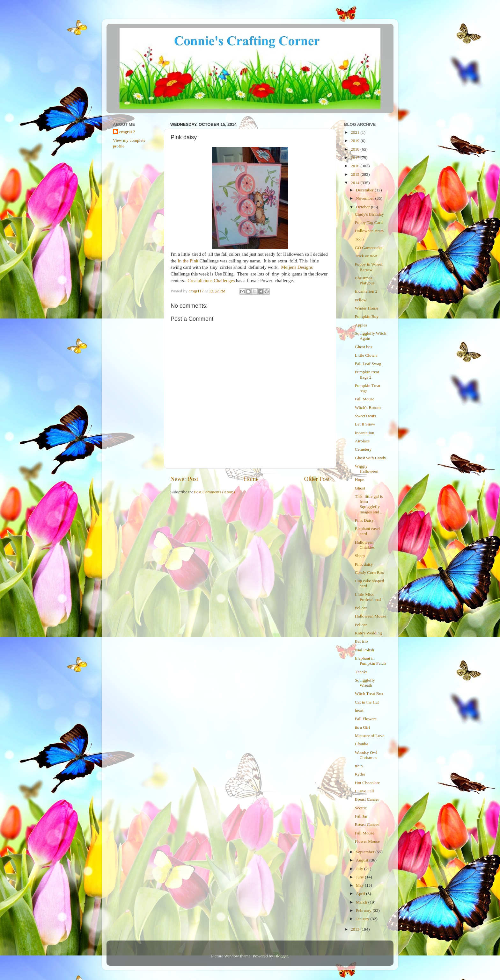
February (364, 910)
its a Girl (362, 727)
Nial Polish (364, 650)
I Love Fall (364, 791)
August (363, 860)
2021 (356, 132)
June (360, 877)
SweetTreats (365, 416)
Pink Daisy (364, 520)
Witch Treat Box (369, 694)
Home (251, 479)
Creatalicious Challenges (211, 281)
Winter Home (367, 308)
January (363, 919)
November (365, 198)
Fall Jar (361, 816)
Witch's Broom (368, 408)
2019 (356, 141)
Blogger (281, 956)
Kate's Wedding (368, 633)
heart (359, 710)
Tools (360, 239)
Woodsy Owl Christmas (366, 755)
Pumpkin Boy (367, 316)
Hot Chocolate (367, 783)
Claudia (362, 744)
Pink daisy (364, 564)
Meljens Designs (297, 267)
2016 (356, 166)
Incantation (365, 433)
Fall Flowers (366, 719)
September (366, 852)
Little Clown (366, 355)
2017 (356, 157)
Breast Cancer (367, 799)
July (360, 869)
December (365, 190)
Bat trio (361, 641)
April (361, 894)
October (363, 207)
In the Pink (188, 261)
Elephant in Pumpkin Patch (370, 661)
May (360, 885)
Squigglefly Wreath (365, 683)
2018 (356, 149)
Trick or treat (366, 256)
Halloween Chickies (365, 545)
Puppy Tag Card (369, 222)
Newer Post (184, 479)
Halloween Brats (369, 231)
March (362, 902)
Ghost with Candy (371, 458)
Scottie (361, 808)
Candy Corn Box (370, 572)
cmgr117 (127, 132)
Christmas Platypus (365, 280)
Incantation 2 (366, 291)
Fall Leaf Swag (368, 364)
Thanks (361, 672)
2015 (356, 174)
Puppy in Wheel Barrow (369, 267)
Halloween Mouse (371, 616)
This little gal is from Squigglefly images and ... (369, 504)
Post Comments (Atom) (214, 492)
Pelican (361, 608)
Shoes (360, 556)
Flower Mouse (367, 841)
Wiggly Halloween (367, 469)
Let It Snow (365, 424)
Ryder (360, 774)
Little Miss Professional (368, 597)
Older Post (317, 479)
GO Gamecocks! (369, 248)
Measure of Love (370, 736)
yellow (361, 300)
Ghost (360, 488)
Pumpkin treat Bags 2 (367, 374)
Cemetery (363, 449)
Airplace (362, 441)
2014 (356, 183)
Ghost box (364, 347)
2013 (356, 929)
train (359, 766)
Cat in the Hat (367, 702)
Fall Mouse (365, 399)
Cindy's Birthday (369, 214)
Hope (360, 479)
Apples (361, 325)
